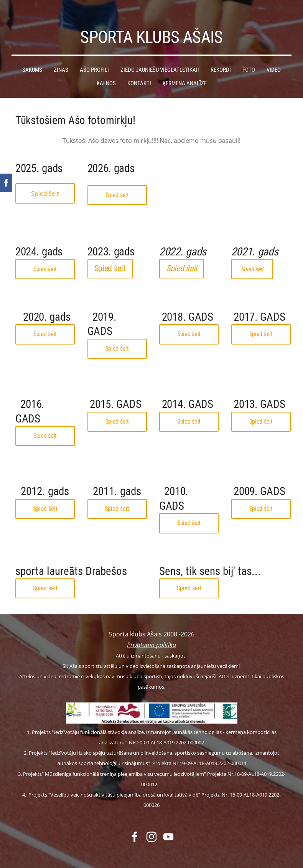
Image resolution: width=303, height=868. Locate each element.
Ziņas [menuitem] (61, 61)
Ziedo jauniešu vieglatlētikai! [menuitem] (160, 61)
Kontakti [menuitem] (139, 75)
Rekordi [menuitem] (221, 61)
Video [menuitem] (274, 61)
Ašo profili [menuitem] (94, 61)
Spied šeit (45, 185)
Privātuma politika (151, 636)
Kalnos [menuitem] (106, 75)
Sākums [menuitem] (32, 61)
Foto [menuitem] (249, 61)
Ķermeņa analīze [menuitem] (185, 75)
